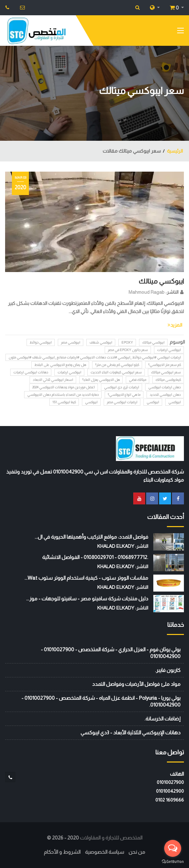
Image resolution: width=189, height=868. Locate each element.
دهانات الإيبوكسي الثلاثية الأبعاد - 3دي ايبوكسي (131, 732)
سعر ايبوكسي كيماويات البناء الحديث (116, 372)
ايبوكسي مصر (71, 342)
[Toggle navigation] (181, 32)
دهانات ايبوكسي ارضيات (31, 372)
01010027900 (170, 782)
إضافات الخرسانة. (162, 719)
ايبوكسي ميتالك (161, 281)
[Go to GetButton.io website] (173, 861)
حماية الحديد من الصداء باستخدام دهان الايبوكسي (63, 395)
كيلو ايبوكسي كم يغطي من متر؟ (117, 365)
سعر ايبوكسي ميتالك (166, 372)
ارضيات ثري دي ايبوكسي (122, 387)
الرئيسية (175, 151)
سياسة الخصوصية (105, 852)
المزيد (175, 325)
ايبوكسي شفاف (101, 342)
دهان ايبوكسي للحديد (165, 395)
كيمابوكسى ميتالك (168, 380)
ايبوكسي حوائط (41, 342)
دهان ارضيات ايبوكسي (165, 387)
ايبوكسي (175, 402)
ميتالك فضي (138, 380)
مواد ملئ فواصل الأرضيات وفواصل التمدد (136, 684)
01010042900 (170, 791)
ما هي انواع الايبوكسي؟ (124, 395)
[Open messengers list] (173, 848)
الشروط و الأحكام (62, 852)
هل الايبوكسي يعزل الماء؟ (101, 380)
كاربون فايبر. (168, 670)
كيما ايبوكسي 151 (64, 402)
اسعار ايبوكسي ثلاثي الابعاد (53, 380)
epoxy (127, 342)
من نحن (137, 852)
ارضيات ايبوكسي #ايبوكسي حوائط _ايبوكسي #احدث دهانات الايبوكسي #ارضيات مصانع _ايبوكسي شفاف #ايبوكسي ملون (95, 357)
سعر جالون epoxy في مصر (128, 350)
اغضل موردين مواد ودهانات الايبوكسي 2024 (64, 387)
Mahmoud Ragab (147, 292)
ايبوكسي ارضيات (169, 350)
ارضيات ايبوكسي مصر (122, 402)
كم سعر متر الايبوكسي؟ (165, 365)
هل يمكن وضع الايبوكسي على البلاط (60, 365)
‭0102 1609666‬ (170, 800)
